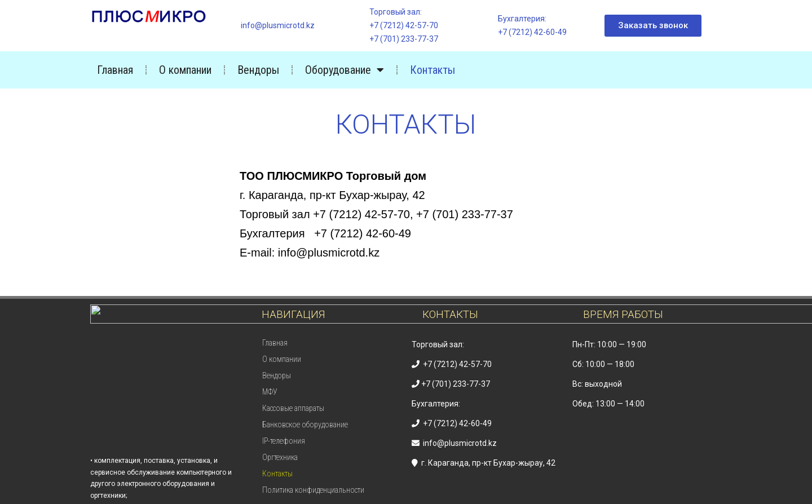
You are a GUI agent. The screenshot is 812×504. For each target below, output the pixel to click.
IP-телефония (284, 441)
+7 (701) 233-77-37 (404, 39)
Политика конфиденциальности (313, 490)
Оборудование (345, 70)
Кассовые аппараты (293, 408)
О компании (185, 70)
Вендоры (258, 70)
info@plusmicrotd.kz (278, 25)
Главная (115, 70)
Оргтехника (280, 457)
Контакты (433, 70)
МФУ (270, 392)
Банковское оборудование (305, 425)
